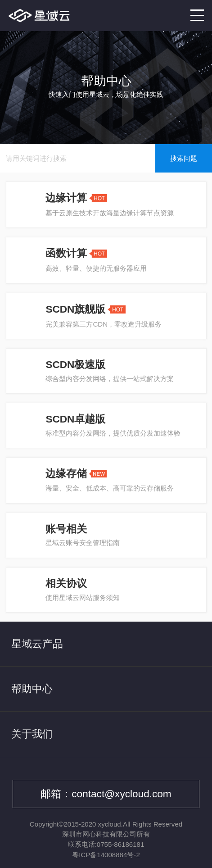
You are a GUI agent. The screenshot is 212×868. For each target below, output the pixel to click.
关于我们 (32, 734)
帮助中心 (32, 689)
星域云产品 (37, 644)
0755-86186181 (121, 844)
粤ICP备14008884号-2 (106, 855)
